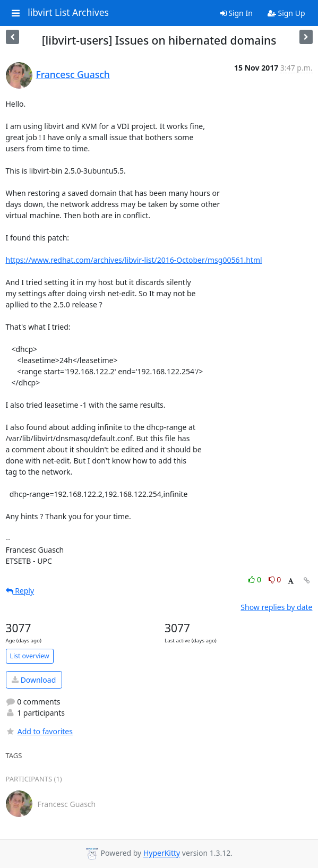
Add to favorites (39, 731)
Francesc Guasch (73, 74)
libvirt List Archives (68, 13)
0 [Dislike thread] (275, 579)
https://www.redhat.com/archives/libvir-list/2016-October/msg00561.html (134, 260)
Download (34, 680)
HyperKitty (162, 853)
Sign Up (286, 13)
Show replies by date (276, 607)
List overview (30, 656)
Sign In (237, 13)
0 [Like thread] (256, 579)
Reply (20, 591)
